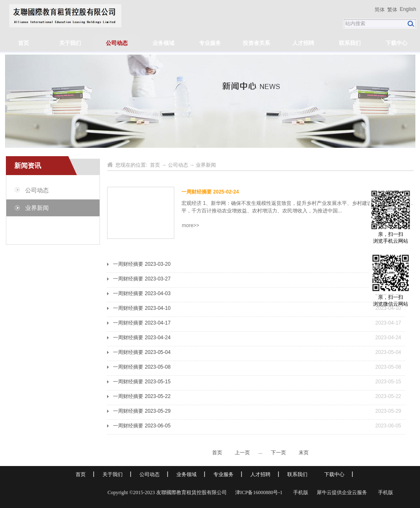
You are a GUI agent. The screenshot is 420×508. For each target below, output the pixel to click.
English (408, 9)
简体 (380, 10)
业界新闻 (206, 165)
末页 (304, 453)
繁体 (392, 10)
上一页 (242, 453)
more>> (190, 225)
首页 (24, 43)
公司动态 (178, 165)
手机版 (299, 492)
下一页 (278, 453)
